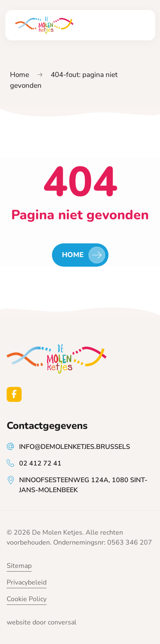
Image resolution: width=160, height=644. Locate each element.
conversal (62, 622)
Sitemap (19, 566)
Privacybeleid (27, 582)
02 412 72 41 (40, 463)
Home (20, 75)
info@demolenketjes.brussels (75, 447)
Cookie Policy (27, 599)
